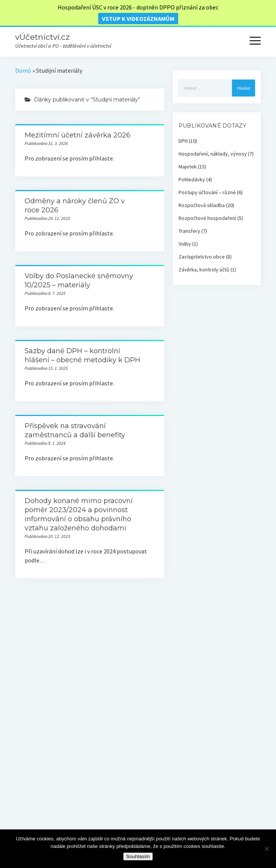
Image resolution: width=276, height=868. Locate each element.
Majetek (188, 167)
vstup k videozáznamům (138, 19)
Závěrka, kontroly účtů (204, 270)
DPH (183, 141)
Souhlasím (138, 856)
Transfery (189, 231)
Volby (185, 244)
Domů (23, 70)
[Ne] (267, 849)
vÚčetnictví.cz (42, 37)
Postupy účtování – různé (207, 192)
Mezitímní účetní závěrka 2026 (78, 135)
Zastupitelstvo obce (202, 257)
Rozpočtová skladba (202, 205)
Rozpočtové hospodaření (207, 218)
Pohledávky (192, 179)
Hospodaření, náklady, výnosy (213, 154)
